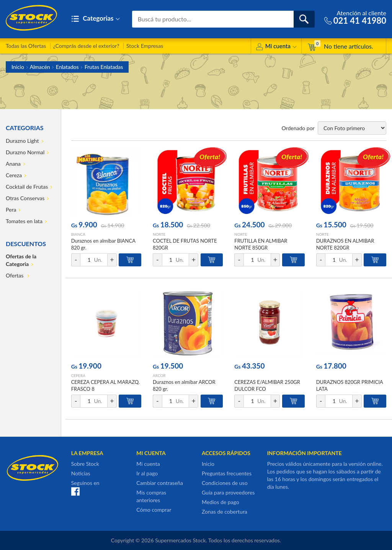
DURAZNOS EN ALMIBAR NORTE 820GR (345, 244)
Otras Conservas (25, 198)
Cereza (14, 175)
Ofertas (15, 275)
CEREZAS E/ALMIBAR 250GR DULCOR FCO (267, 385)
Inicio (18, 67)
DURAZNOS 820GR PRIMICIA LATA (350, 385)
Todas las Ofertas (26, 46)
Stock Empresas (145, 46)
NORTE (159, 234)
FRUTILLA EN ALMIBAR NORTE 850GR (261, 244)
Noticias (81, 473)
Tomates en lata (24, 221)
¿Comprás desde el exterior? (86, 46)
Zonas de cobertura (225, 512)
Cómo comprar (154, 510)
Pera (11, 210)
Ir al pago (147, 473)
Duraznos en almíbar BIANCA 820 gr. (103, 244)
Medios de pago (220, 502)
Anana (13, 164)
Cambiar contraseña (160, 483)
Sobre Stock (85, 464)
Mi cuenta (276, 47)
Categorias (96, 19)
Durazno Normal (25, 152)
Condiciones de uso (225, 483)
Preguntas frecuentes (227, 473)
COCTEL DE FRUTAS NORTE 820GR (185, 244)
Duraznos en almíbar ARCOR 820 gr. (184, 385)
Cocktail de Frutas (27, 187)
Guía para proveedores (228, 492)
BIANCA (78, 234)
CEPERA (78, 375)
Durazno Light (22, 141)
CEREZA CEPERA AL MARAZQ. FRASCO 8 (105, 385)
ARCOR (159, 375)
